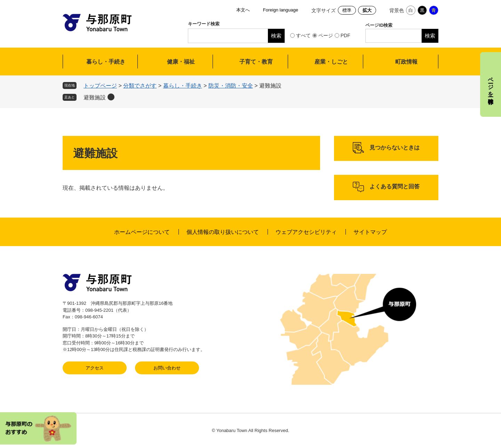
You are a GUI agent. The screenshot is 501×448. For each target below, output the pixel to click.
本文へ (243, 10)
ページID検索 (379, 25)
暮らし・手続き (106, 62)
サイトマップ (370, 232)
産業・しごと (331, 62)
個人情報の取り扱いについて (223, 232)
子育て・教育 (256, 62)
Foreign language (281, 10)
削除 (111, 97)
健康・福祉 (181, 62)
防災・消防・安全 (231, 86)
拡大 (367, 10)
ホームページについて (142, 232)
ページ (326, 35)
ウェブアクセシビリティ (306, 232)
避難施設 (95, 97)
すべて (303, 35)
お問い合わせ (167, 368)
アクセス (95, 368)
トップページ (100, 86)
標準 (347, 10)
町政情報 (406, 62)
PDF (345, 35)
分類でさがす (140, 86)
